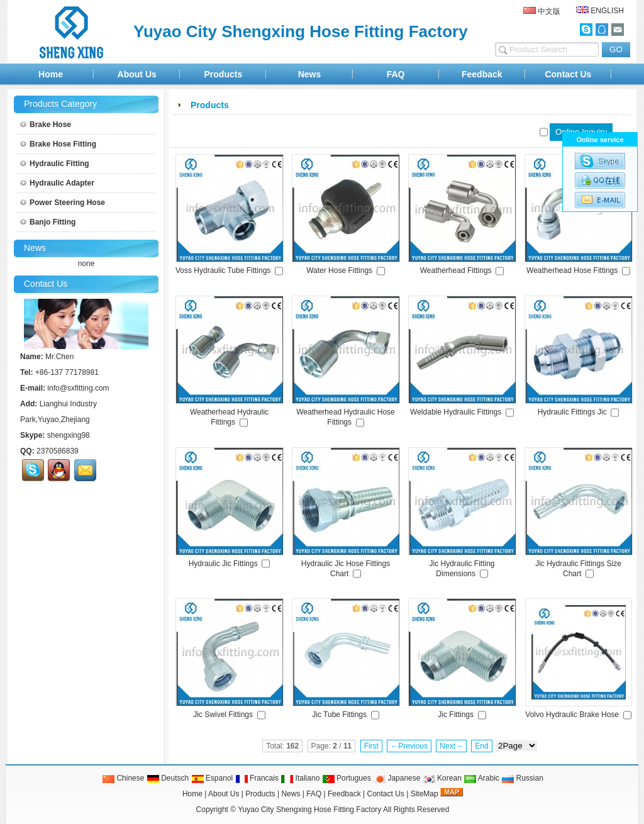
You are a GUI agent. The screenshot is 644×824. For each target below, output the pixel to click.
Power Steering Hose (63, 203)
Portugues (347, 778)
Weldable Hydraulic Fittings (456, 412)
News (310, 74)
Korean (442, 778)
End (481, 746)
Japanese (397, 778)
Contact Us (568, 74)
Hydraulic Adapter (57, 183)
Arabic (481, 778)
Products (224, 74)
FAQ (396, 74)
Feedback (482, 74)
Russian (522, 778)
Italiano (300, 778)
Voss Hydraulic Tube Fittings (223, 270)
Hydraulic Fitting (55, 164)
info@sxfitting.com (78, 388)
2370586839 (58, 451)
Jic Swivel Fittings (223, 715)
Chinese (123, 778)
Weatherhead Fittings (456, 270)
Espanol (212, 778)
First (371, 746)
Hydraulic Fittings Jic (572, 412)
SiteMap (425, 794)
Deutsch (168, 778)
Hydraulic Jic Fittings (223, 564)
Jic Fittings (456, 715)
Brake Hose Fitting (58, 144)
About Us (137, 74)
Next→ (451, 746)
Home (51, 74)
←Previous (409, 746)
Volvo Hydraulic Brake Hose (572, 715)
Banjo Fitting (48, 222)
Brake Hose (46, 125)
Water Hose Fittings (339, 270)
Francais (257, 778)
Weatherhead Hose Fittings (572, 270)
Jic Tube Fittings (339, 715)
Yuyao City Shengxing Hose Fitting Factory (309, 810)
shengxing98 (69, 435)
